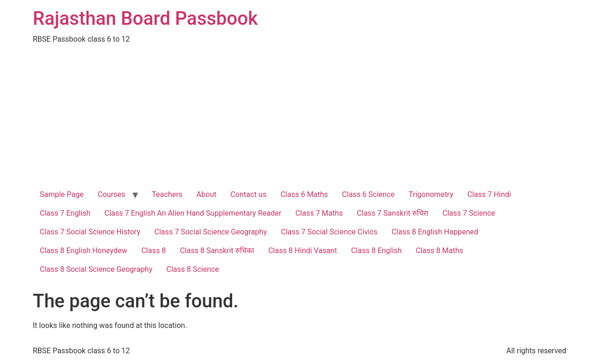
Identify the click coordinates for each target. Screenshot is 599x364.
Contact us (248, 194)
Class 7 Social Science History (90, 232)
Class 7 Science (469, 213)
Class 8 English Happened (435, 232)
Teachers (167, 194)
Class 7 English (65, 213)
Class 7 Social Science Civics (329, 232)
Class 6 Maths (304, 194)
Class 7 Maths (319, 213)
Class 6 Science (368, 194)
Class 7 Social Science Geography (211, 232)
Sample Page (62, 194)
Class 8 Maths (439, 251)
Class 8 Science (193, 269)
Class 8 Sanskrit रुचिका (217, 251)
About (207, 194)
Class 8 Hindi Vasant (303, 251)
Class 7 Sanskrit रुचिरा (393, 213)
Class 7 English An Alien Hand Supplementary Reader (193, 213)
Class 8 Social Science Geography (96, 269)
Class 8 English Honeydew (84, 251)
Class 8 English (376, 251)
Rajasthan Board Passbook (145, 18)
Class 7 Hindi (489, 194)
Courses (112, 194)
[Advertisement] (299, 115)
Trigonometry (431, 194)
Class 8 (153, 251)
